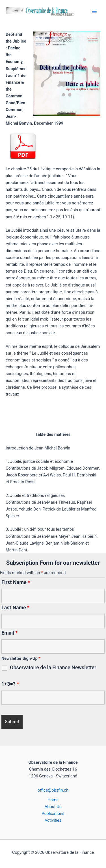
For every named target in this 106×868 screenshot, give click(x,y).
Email (10, 633)
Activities (53, 820)
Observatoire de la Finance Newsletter (53, 668)
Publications (53, 813)
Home (53, 800)
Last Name (16, 607)
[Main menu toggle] (94, 11)
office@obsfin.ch (53, 790)
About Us (53, 807)
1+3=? (10, 684)
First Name (16, 582)
